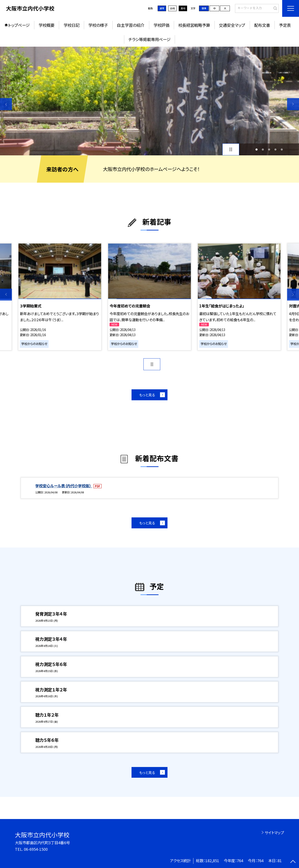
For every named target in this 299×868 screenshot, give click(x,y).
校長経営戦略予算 (194, 25)
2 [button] (263, 149)
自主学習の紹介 (131, 25)
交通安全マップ (232, 25)
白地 (172, 8)
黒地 (183, 8)
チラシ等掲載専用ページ (149, 39)
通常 (162, 8)
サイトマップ (274, 833)
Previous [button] (6, 104)
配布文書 (262, 25)
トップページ (19, 25)
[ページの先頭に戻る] (293, 862)
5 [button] (282, 149)
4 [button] (276, 149)
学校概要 (46, 25)
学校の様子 (98, 25)
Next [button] (293, 104)
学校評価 (161, 25)
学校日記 (71, 25)
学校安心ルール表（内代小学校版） (64, 486)
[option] (149, 101)
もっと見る (147, 395)
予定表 (285, 25)
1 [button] (256, 149)
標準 (204, 8)
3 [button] (269, 149)
